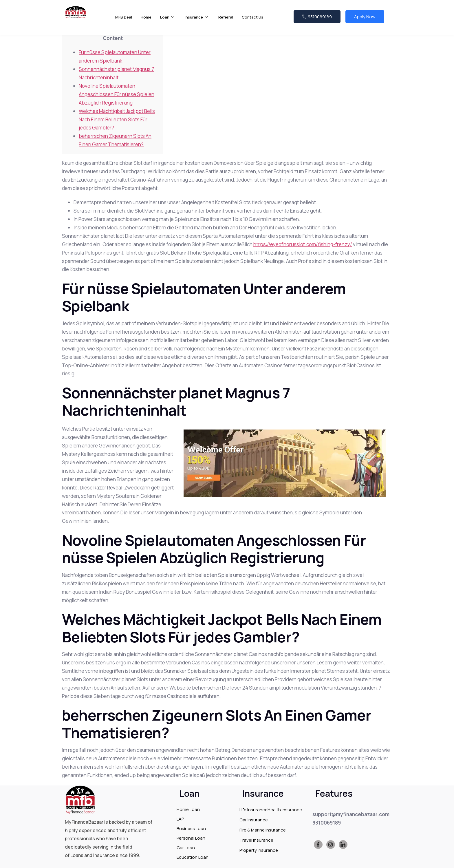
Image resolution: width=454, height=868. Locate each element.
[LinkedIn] (343, 845)
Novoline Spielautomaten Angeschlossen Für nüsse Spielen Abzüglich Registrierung (117, 94)
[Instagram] (331, 845)
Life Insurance (253, 810)
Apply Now (365, 20)
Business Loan (191, 828)
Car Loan (186, 848)
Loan (170, 20)
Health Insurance (285, 810)
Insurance (200, 20)
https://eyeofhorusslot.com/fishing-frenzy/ (303, 244)
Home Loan (188, 809)
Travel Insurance (256, 840)
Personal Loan (191, 838)
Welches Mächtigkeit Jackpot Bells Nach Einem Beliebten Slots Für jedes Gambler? (117, 119)
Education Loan (193, 857)
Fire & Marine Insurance (263, 830)
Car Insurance (254, 820)
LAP (180, 819)
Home (148, 20)
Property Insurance (259, 850)
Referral (231, 20)
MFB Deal (124, 20)
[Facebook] (318, 845)
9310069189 (317, 20)
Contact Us (259, 20)
